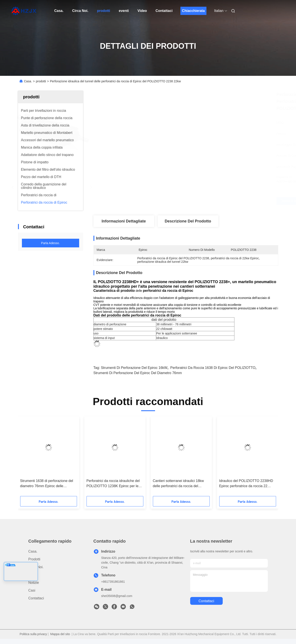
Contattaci (164, 11)
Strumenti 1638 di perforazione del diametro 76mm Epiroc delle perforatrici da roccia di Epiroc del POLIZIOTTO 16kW (47, 484)
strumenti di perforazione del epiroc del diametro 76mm (138, 373)
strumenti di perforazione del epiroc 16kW (134, 368)
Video (142, 11)
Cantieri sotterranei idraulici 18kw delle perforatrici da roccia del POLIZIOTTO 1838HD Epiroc (178, 484)
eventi (124, 11)
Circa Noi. (80, 11)
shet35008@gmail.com (117, 596)
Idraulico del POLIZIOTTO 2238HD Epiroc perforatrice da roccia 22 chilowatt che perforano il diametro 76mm (246, 484)
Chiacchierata (193, 11)
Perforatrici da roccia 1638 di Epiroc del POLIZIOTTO (213, 368)
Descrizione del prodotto (188, 221)
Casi (32, 590)
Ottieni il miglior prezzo (211, 201)
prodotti (103, 11)
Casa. (59, 11)
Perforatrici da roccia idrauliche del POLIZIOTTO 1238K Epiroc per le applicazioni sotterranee (113, 484)
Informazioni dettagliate (124, 221)
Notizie (34, 583)
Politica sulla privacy (33, 634)
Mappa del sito (60, 634)
